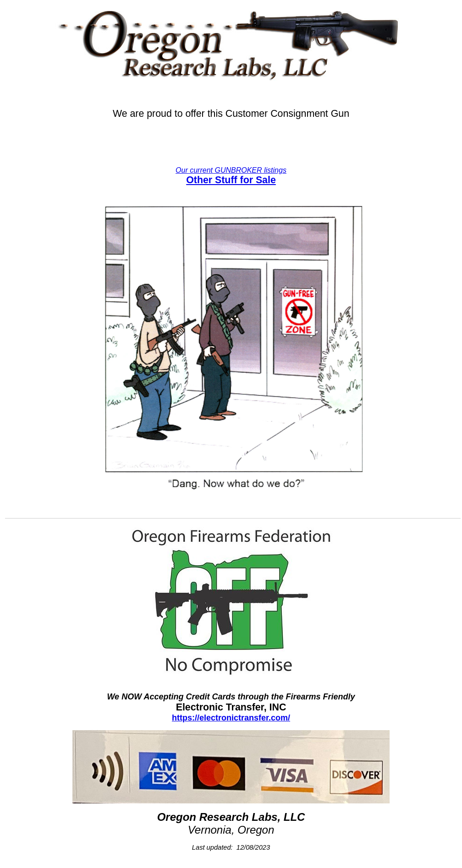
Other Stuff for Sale (231, 180)
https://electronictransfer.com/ (231, 718)
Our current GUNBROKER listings (231, 170)
